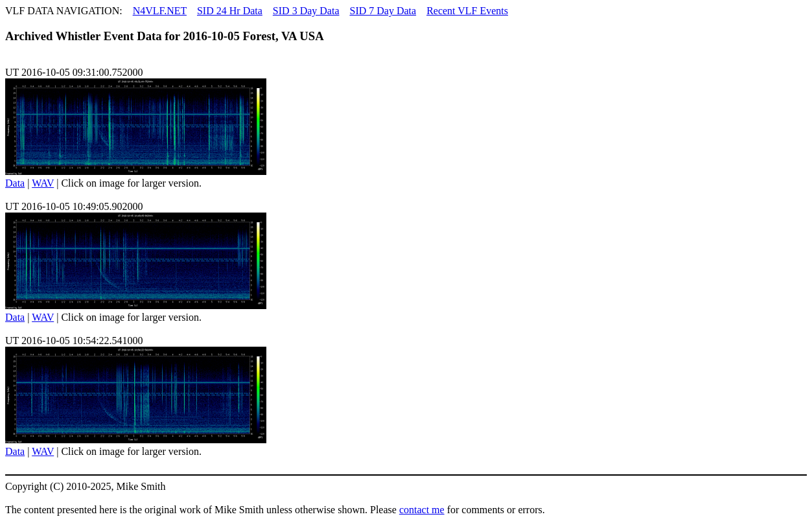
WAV (43, 183)
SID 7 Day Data (383, 11)
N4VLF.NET (160, 11)
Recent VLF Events (467, 11)
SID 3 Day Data (306, 11)
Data (15, 183)
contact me (422, 510)
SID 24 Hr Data (230, 11)
